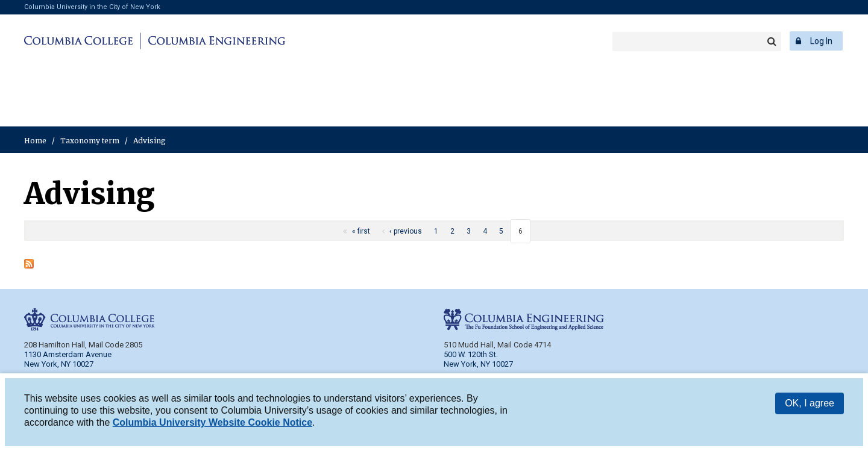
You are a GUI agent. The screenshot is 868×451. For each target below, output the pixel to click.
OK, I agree (810, 405)
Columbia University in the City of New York (92, 7)
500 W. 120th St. (471, 354)
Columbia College (80, 41)
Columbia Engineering (215, 41)
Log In (821, 41)
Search (772, 42)
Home (35, 141)
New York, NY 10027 (478, 364)
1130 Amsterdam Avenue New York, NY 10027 (68, 359)
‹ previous (406, 231)
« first (361, 231)
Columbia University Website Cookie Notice (212, 424)
